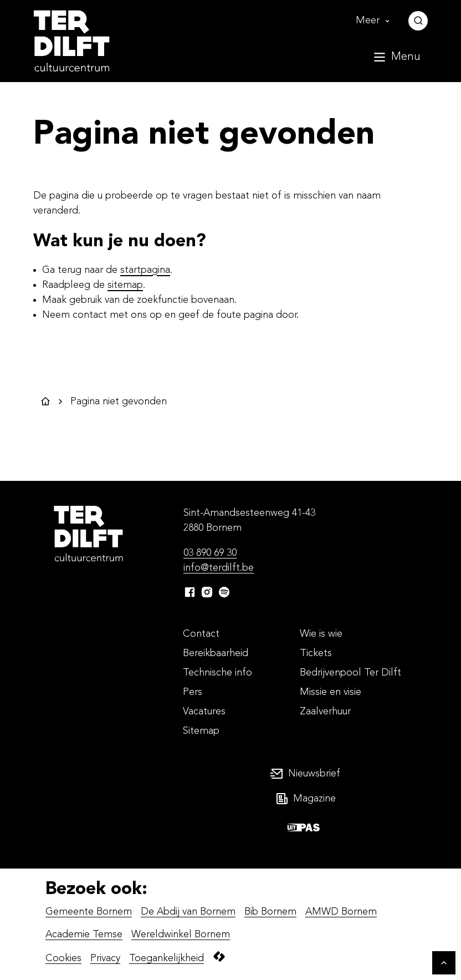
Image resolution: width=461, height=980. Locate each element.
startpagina (145, 270)
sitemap (125, 285)
